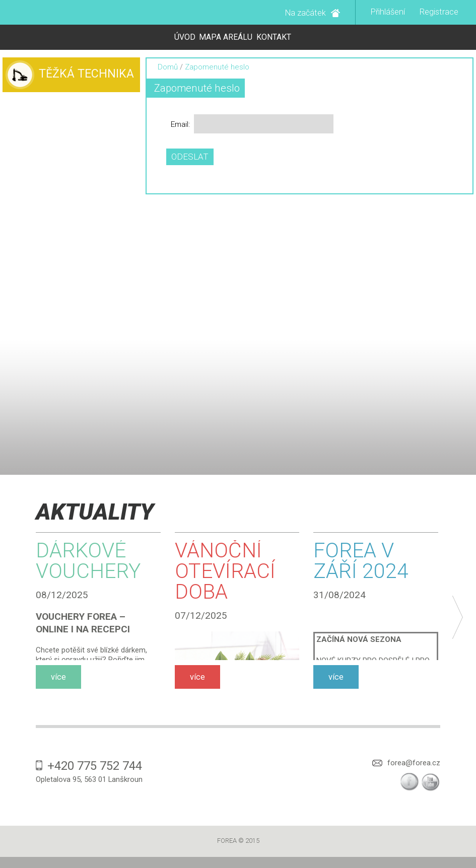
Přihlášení (388, 12)
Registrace (439, 12)
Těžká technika (86, 74)
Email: (180, 124)
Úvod (185, 37)
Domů (168, 67)
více (58, 677)
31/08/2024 (339, 595)
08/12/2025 (62, 595)
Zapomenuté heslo (197, 88)
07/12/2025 (201, 616)
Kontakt (274, 37)
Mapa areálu (226, 37)
